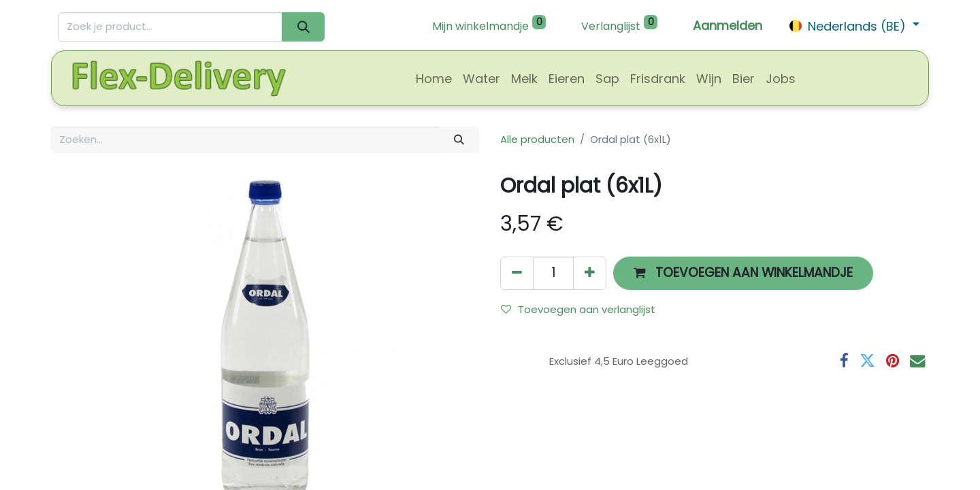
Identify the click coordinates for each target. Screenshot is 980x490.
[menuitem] (434, 79)
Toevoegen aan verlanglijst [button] (578, 309)
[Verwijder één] (517, 273)
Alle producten (537, 139)
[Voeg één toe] (590, 273)
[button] (743, 273)
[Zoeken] (303, 27)
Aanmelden (728, 26)
